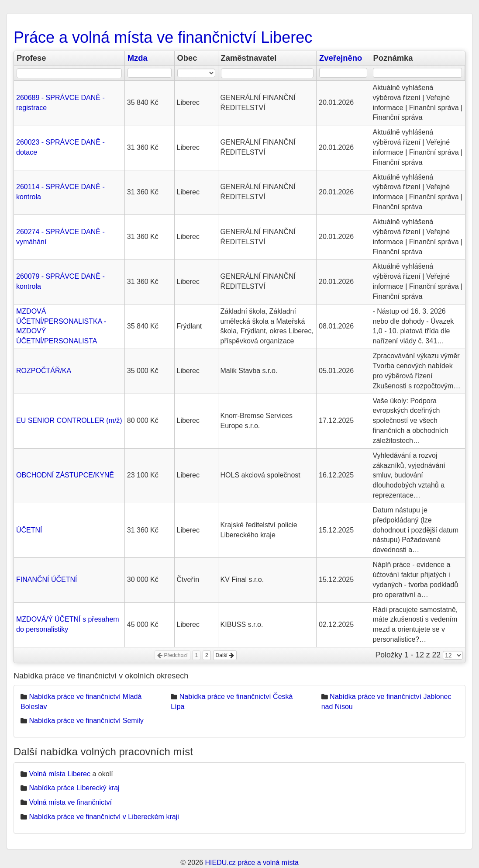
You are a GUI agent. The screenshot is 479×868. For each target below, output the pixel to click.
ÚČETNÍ (29, 530)
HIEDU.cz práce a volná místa (252, 863)
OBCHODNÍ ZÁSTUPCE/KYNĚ (65, 475)
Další (225, 655)
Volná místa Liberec (60, 774)
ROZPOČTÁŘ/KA (44, 371)
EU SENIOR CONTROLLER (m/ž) (69, 420)
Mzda (138, 58)
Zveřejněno (341, 58)
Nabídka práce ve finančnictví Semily (86, 721)
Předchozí (172, 655)
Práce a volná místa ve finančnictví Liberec (163, 37)
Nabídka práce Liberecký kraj (74, 788)
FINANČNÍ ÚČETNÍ (47, 579)
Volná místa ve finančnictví (70, 802)
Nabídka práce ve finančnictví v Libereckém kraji (104, 817)
